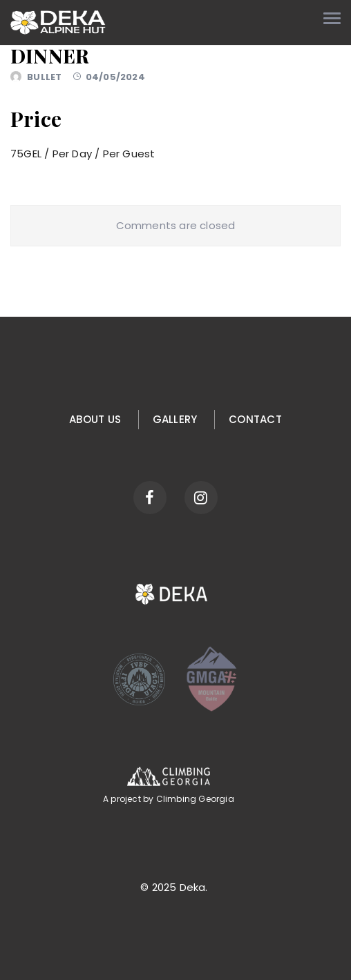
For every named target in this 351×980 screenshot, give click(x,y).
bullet (44, 77)
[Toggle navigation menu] (332, 18)
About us (95, 419)
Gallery (175, 419)
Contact (255, 419)
